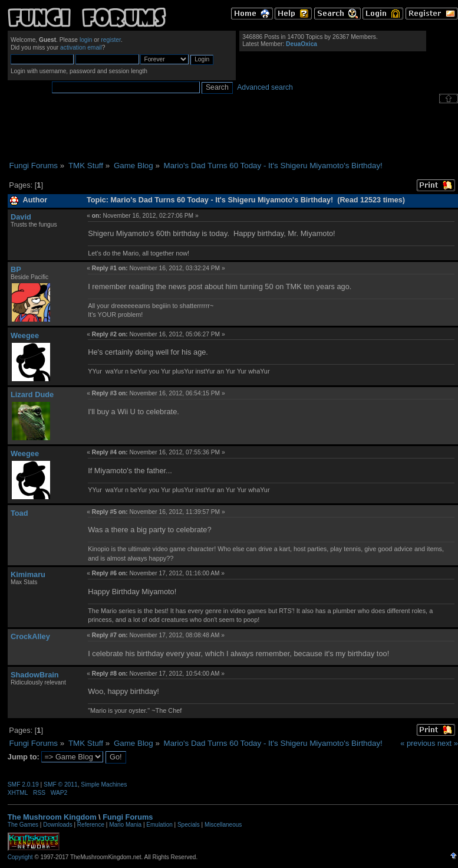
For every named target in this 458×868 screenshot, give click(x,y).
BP (16, 269)
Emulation (159, 825)
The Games (23, 825)
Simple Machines (104, 785)
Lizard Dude (32, 394)
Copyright (20, 857)
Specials (189, 825)
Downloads (57, 825)
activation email (81, 48)
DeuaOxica (302, 44)
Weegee (25, 335)
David (21, 217)
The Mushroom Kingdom (52, 817)
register (111, 40)
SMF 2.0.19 (23, 785)
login (86, 40)
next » (448, 743)
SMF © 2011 (61, 785)
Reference (91, 825)
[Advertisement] (233, 132)
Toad (19, 513)
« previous (418, 743)
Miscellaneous (223, 825)
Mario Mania (125, 825)
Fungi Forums (128, 817)
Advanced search (265, 87)
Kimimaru (28, 574)
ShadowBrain (35, 675)
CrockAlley (30, 636)
